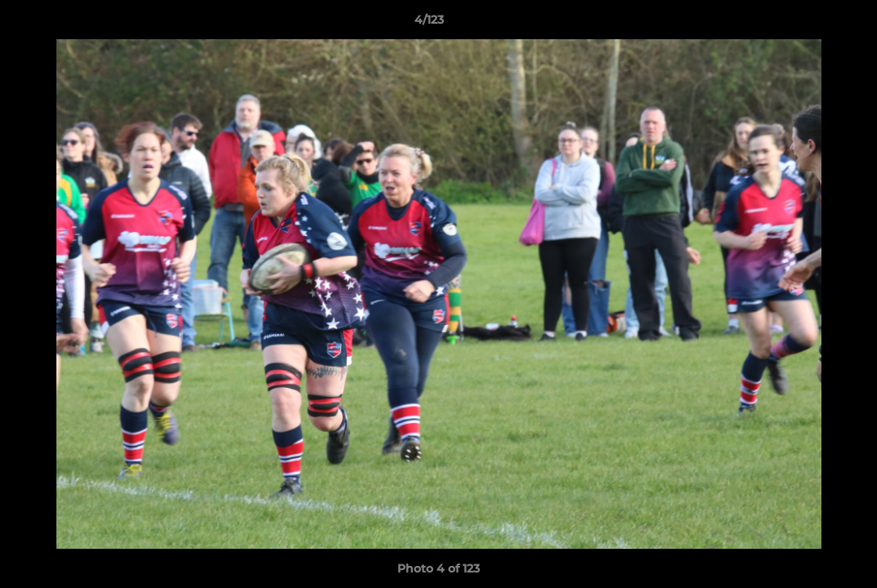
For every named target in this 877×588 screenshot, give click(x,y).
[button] (808, 24)
